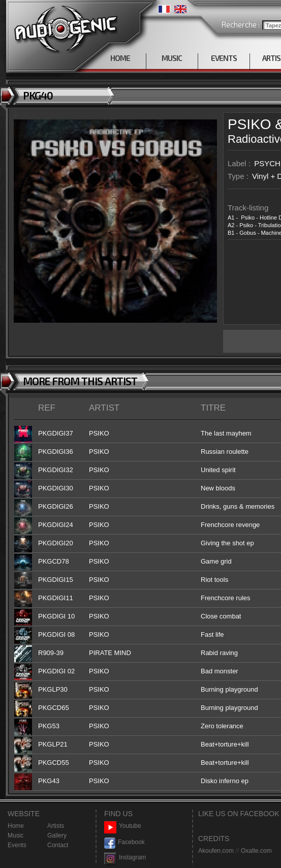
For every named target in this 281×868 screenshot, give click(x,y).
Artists (56, 826)
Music (15, 835)
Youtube (123, 826)
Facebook (124, 842)
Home (16, 826)
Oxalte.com (256, 851)
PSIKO (249, 124)
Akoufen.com (216, 851)
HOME (120, 58)
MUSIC (172, 58)
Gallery (57, 835)
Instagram (125, 858)
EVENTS (224, 58)
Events (17, 845)
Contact (58, 845)
